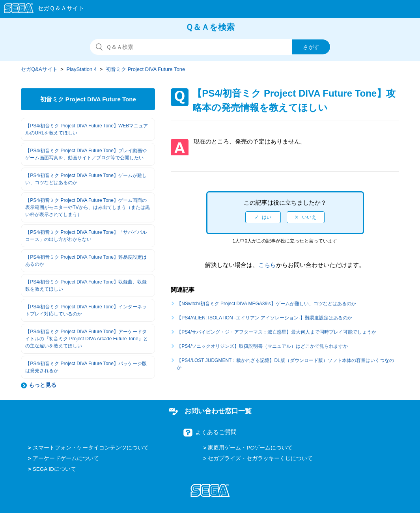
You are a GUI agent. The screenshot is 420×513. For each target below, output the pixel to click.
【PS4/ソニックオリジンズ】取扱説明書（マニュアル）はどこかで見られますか (262, 346)
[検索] (210, 47)
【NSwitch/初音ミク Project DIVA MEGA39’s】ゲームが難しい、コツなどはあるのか (266, 304)
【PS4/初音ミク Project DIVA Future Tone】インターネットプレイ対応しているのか (86, 310)
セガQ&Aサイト (39, 69)
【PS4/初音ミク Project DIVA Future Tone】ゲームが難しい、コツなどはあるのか (86, 179)
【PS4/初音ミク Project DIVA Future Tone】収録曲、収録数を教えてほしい (86, 285)
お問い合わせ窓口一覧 (218, 411)
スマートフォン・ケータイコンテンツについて (91, 448)
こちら (267, 265)
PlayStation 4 (82, 69)
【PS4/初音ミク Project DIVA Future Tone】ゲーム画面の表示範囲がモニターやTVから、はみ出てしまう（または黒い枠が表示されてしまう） (87, 207)
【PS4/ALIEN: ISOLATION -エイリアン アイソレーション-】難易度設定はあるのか (264, 318)
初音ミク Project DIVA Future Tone (145, 69)
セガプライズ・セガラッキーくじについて (260, 458)
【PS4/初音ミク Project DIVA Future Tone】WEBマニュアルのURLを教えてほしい (87, 129)
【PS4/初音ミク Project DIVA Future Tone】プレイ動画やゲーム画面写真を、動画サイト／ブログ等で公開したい (86, 154)
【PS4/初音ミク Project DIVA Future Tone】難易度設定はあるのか (86, 261)
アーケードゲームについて (66, 458)
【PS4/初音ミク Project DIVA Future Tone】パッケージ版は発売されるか (86, 367)
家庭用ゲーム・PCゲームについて (250, 448)
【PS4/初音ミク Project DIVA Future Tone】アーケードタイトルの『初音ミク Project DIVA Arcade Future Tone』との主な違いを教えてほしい (86, 339)
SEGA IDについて (54, 469)
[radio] (263, 217)
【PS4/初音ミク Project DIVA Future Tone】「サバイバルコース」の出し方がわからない (86, 236)
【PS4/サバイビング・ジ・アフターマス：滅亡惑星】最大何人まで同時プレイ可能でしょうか (279, 332)
